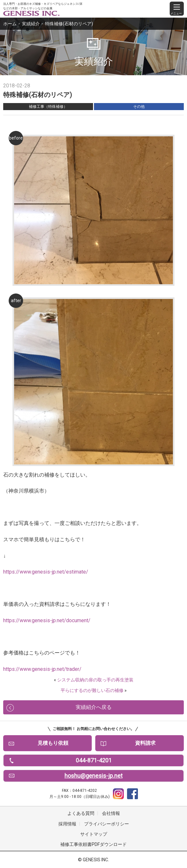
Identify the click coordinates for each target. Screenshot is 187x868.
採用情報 (67, 824)
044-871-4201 (94, 760)
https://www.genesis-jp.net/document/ (47, 620)
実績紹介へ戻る (94, 707)
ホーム (10, 24)
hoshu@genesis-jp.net (93, 776)
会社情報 (111, 813)
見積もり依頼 (53, 743)
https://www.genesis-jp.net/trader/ (42, 669)
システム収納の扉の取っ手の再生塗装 (95, 680)
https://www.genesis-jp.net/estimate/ (46, 572)
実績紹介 (31, 24)
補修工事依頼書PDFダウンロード (93, 844)
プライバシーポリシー (106, 824)
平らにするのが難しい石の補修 (92, 690)
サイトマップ (94, 834)
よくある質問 (81, 813)
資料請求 (145, 743)
